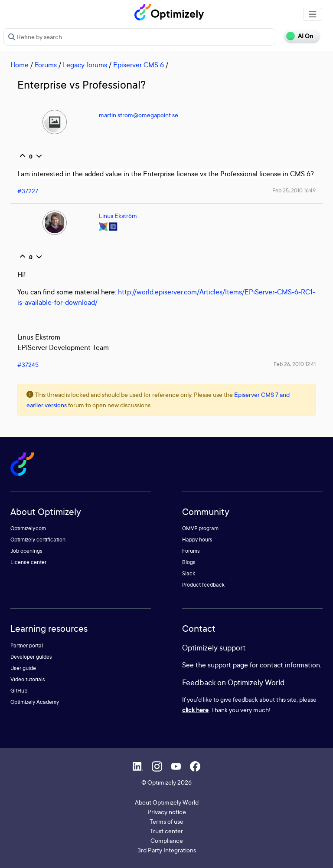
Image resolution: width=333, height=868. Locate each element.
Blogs (189, 562)
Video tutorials (28, 679)
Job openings (26, 551)
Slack (189, 573)
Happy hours (197, 540)
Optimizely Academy (35, 702)
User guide (23, 668)
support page (228, 665)
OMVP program (200, 528)
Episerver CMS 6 (139, 65)
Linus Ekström (118, 216)
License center (28, 562)
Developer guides (31, 657)
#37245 (28, 365)
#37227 (28, 191)
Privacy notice (167, 812)
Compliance (167, 840)
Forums (46, 65)
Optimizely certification (38, 540)
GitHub (19, 691)
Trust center (166, 831)
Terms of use (166, 821)
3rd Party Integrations (167, 850)
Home (20, 65)
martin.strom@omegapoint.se (139, 115)
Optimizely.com (28, 528)
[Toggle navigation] (313, 14)
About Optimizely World (167, 802)
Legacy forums (85, 65)
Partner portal (27, 645)
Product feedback (203, 585)
